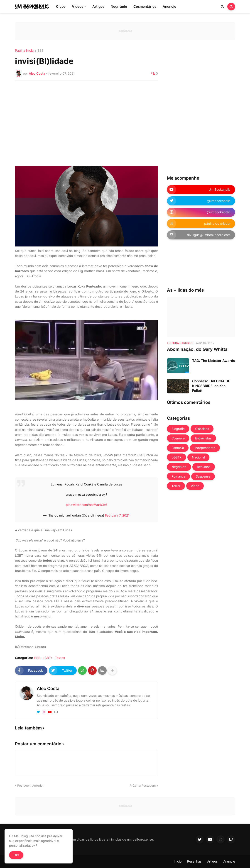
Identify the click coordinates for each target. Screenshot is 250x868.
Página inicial (25, 51)
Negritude (179, 467)
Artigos (212, 861)
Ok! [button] (16, 855)
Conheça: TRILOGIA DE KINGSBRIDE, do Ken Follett (211, 386)
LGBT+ (48, 658)
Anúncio (125, 31)
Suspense (203, 476)
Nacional (198, 457)
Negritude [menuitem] (119, 6)
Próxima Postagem (143, 785)
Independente (205, 448)
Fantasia (178, 448)
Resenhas (194, 861)
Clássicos (202, 429)
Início (178, 861)
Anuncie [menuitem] (169, 6)
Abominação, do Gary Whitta (197, 349)
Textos (60, 658)
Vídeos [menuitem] (78, 6)
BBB (40, 51)
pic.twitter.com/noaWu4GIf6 (87, 505)
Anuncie (229, 861)
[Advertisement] (86, 118)
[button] (222, 7)
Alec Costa (48, 689)
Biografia (178, 429)
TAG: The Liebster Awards (213, 361)
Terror (176, 486)
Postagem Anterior (31, 785)
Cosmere (178, 438)
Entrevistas (203, 438)
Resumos (204, 467)
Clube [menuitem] (61, 6)
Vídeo (195, 486)
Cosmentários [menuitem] (145, 6)
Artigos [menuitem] (98, 6)
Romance (178, 476)
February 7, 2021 (117, 515)
